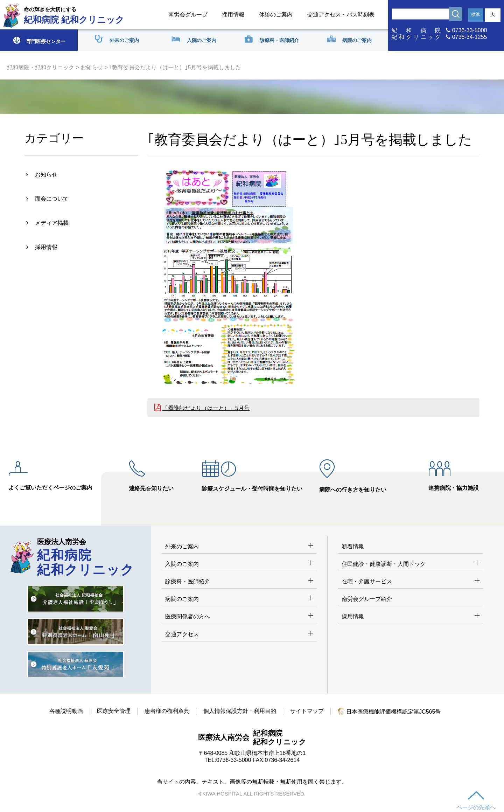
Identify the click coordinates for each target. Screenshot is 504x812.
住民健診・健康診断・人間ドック (411, 564)
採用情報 (233, 15)
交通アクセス (239, 635)
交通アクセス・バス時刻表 (341, 15)
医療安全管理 (114, 711)
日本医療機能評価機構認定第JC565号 (389, 712)
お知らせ (92, 67)
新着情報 (353, 546)
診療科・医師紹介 (239, 582)
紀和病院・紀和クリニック (41, 67)
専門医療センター (39, 40)
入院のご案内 (239, 564)
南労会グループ (188, 15)
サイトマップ (307, 711)
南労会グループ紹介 (367, 599)
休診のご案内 (276, 15)
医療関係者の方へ (239, 617)
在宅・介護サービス (411, 582)
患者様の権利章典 (167, 711)
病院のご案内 (239, 599)
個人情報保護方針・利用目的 (240, 711)
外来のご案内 (239, 547)
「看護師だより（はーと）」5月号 (206, 408)
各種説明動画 (66, 711)
